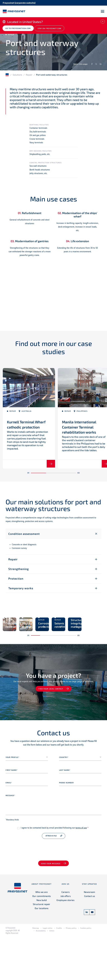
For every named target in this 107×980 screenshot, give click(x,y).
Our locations (42, 951)
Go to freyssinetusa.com (19, 30)
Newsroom (89, 935)
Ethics (52, 973)
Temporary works (21, 592)
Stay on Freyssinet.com (51, 30)
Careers (65, 935)
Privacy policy (71, 971)
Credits (59, 971)
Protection (16, 582)
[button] (38, 477)
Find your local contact (51, 732)
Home (7, 76)
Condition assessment (24, 538)
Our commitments (42, 939)
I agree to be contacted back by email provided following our (55, 871)
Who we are (42, 935)
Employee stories (65, 943)
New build (42, 943)
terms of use (81, 871)
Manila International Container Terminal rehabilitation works (82, 428)
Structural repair (42, 947)
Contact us (90, 939)
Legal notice (48, 971)
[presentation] (27, 889)
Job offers (66, 939)
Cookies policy (86, 971)
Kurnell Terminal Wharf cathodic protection (23, 428)
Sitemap (36, 971)
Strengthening (19, 573)
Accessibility (41, 973)
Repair (29, 76)
